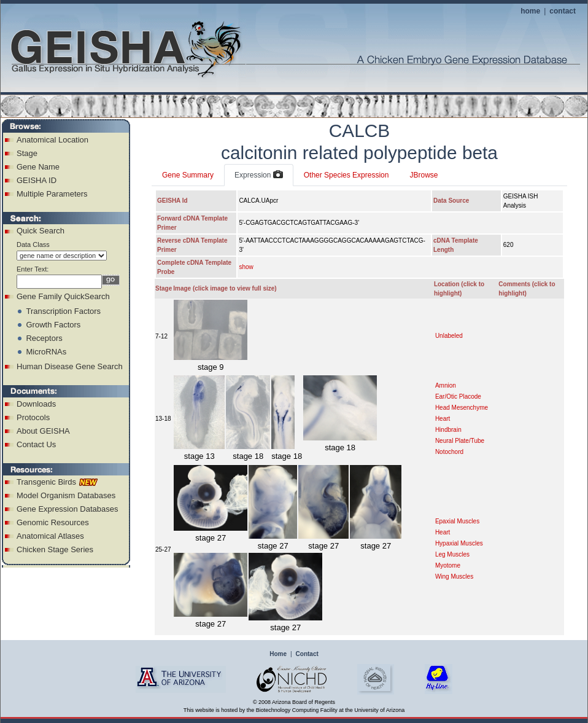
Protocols (33, 417)
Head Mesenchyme (462, 408)
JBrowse (424, 175)
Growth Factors (53, 325)
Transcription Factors (63, 311)
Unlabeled (449, 336)
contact (563, 11)
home (530, 11)
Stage (27, 153)
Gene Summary (188, 175)
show (246, 267)
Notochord (449, 452)
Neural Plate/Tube (460, 441)
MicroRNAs (46, 352)
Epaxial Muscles (457, 521)
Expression (259, 175)
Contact (307, 654)
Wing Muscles (454, 576)
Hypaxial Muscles (459, 543)
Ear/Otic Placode (458, 397)
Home (278, 654)
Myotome (448, 565)
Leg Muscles (452, 554)
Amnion (446, 385)
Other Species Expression (346, 175)
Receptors (44, 338)
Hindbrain (448, 430)
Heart (443, 419)
